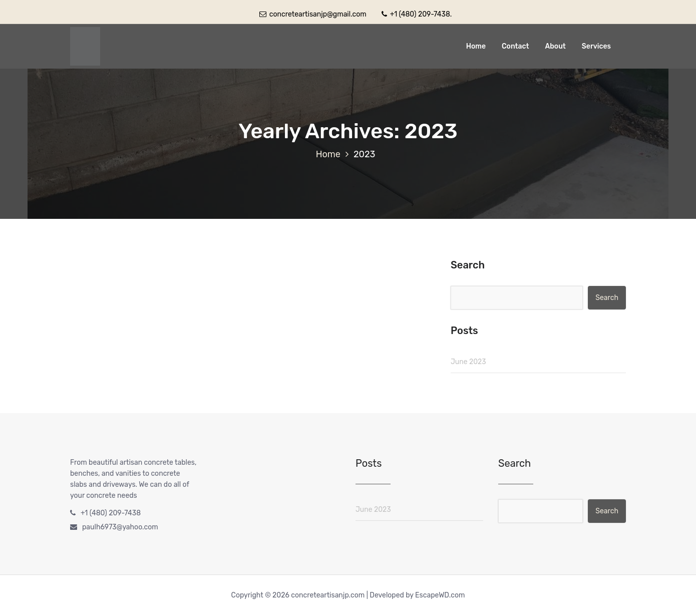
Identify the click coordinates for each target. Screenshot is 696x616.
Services (596, 46)
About (556, 46)
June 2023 (468, 362)
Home (476, 46)
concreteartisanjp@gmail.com (313, 14)
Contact (515, 46)
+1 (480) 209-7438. (417, 14)
